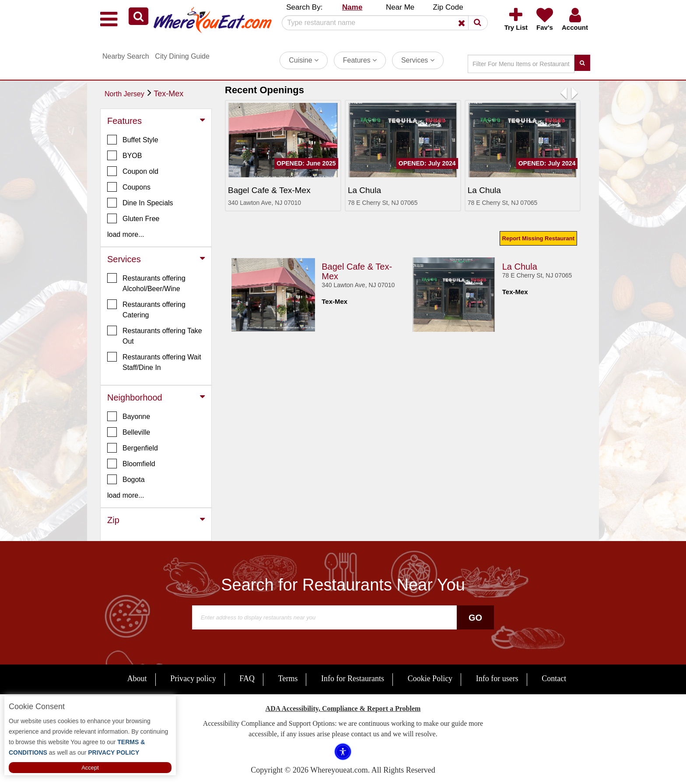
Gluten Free (133, 218)
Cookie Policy (430, 679)
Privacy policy (193, 679)
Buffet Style (133, 140)
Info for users (497, 679)
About (137, 679)
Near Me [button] (400, 7)
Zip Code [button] (448, 7)
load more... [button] (126, 234)
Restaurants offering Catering (146, 309)
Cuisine (304, 60)
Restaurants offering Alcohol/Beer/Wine (146, 283)
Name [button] (352, 7)
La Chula (520, 267)
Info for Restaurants (353, 679)
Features (360, 60)
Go (475, 618)
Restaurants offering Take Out (155, 335)
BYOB (124, 155)
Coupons (129, 187)
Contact (554, 679)
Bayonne (129, 416)
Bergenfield (133, 448)
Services (418, 60)
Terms (288, 679)
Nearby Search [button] (126, 56)
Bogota (126, 479)
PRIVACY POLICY (113, 752)
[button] (138, 16)
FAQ (247, 679)
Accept (90, 768)
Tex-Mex (168, 94)
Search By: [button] (304, 7)
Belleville (129, 432)
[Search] (381, 23)
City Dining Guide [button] (182, 56)
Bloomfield (131, 464)
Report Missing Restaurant (538, 238)
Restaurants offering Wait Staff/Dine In (154, 362)
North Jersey (124, 94)
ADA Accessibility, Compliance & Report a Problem (343, 708)
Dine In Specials (140, 203)
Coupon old (133, 171)
